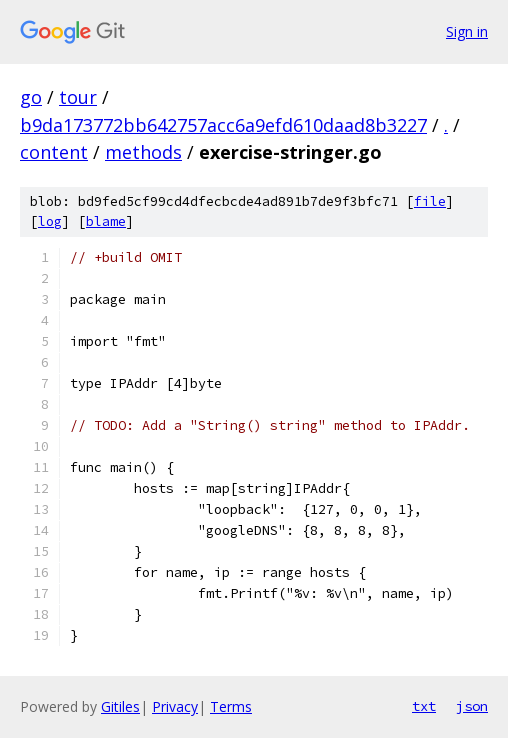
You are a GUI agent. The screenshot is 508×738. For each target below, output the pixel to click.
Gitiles (120, 706)
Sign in (467, 31)
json (472, 706)
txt (424, 706)
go (31, 97)
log (50, 221)
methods (143, 152)
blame (106, 221)
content (54, 152)
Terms (231, 706)
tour (78, 97)
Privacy (175, 706)
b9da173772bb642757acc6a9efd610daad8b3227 (223, 125)
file (430, 201)
